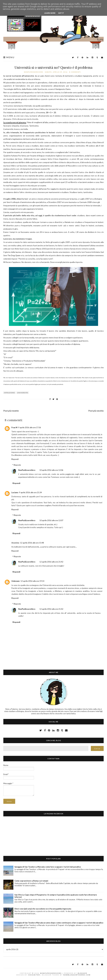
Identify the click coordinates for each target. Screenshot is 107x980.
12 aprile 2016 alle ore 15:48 (32, 543)
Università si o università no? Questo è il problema (54, 68)
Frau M (14, 427)
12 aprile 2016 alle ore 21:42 (51, 562)
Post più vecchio (96, 411)
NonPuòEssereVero (27, 470)
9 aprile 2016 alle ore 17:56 (30, 427)
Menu (9, 57)
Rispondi (15, 459)
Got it (61, 13)
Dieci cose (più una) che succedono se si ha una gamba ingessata (43, 909)
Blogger (82, 973)
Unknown (16, 581)
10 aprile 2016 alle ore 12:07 (51, 520)
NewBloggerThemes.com (77, 975)
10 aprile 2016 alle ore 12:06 (51, 470)
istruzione (9, 393)
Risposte (17, 465)
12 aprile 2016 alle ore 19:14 (32, 581)
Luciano (15, 492)
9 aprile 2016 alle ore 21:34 (30, 492)
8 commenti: (76, 72)
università (23, 393)
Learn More (50, 13)
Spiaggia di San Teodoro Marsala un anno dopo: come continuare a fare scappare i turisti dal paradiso (59, 923)
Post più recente (11, 411)
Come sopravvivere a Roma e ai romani (31, 881)
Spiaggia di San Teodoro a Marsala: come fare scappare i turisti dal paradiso (48, 867)
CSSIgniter (34, 975)
